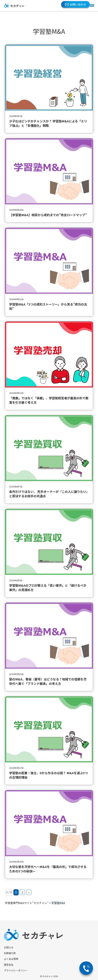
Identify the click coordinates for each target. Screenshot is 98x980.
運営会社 (9, 965)
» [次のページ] (29, 892)
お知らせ (9, 947)
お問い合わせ (75, 4)
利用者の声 (10, 953)
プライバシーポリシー (16, 970)
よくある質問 (11, 959)
